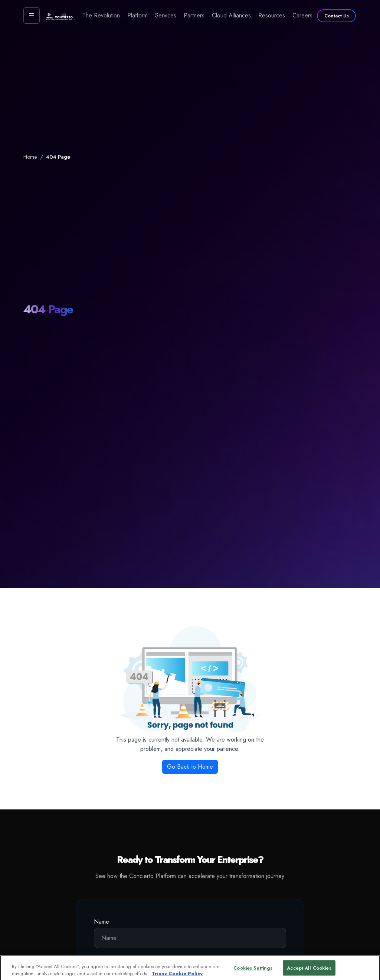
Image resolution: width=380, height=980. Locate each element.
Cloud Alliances (231, 15)
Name (101, 922)
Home (30, 157)
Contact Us (337, 16)
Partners (194, 15)
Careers (302, 15)
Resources (272, 15)
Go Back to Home (190, 767)
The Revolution (101, 15)
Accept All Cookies (309, 970)
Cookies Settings (253, 970)
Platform (137, 15)
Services (166, 15)
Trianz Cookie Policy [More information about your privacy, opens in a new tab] (177, 976)
